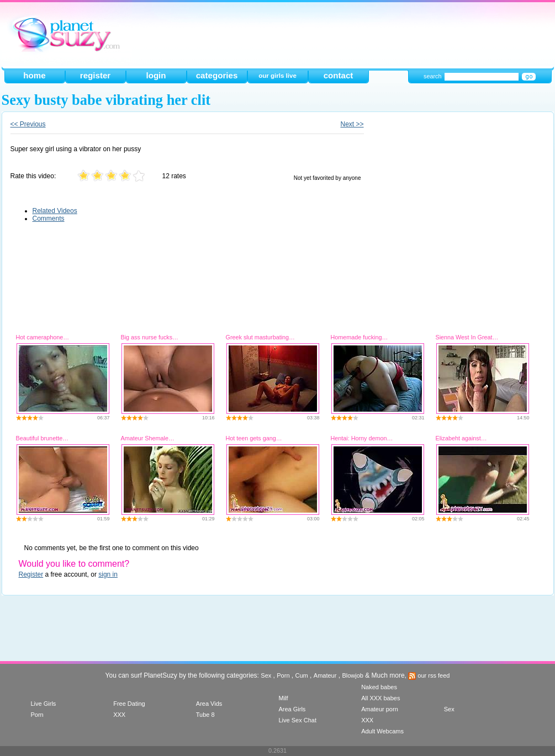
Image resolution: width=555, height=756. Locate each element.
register (95, 75)
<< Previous (28, 124)
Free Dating (129, 704)
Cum (302, 675)
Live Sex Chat (297, 720)
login (156, 75)
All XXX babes (380, 698)
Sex (266, 675)
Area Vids (209, 704)
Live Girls (44, 704)
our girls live (277, 76)
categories (217, 75)
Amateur (325, 675)
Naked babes (379, 687)
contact (339, 75)
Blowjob (353, 675)
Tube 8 (205, 715)
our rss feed (429, 675)
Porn (283, 675)
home (34, 75)
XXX (119, 715)
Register (31, 574)
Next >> (352, 124)
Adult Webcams (382, 731)
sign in (108, 574)
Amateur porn (380, 709)
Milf (283, 698)
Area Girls (292, 709)
